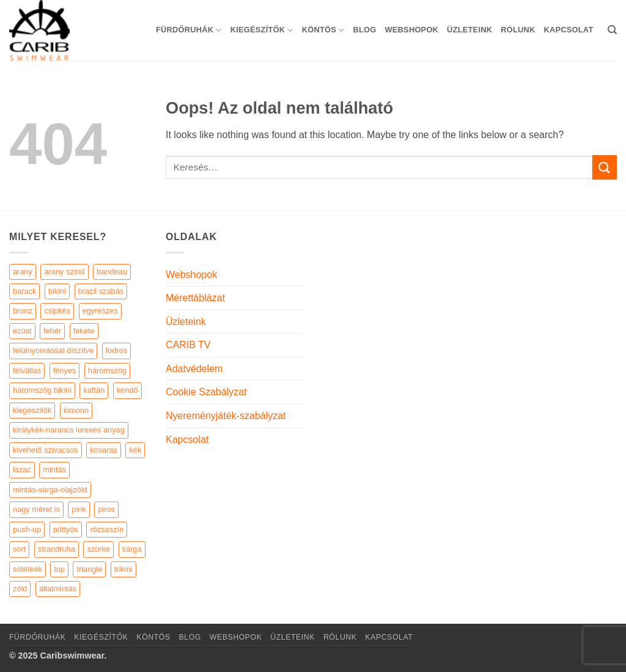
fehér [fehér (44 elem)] (52, 331)
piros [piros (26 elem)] (106, 509)
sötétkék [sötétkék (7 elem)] (28, 569)
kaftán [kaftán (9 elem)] (94, 390)
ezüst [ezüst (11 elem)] (22, 331)
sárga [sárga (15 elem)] (132, 549)
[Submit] (605, 167)
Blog (364, 30)
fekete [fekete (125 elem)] (84, 331)
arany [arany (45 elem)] (23, 272)
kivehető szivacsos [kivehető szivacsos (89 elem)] (46, 450)
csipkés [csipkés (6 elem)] (57, 311)
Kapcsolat (568, 30)
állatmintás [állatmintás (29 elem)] (58, 589)
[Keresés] (612, 30)
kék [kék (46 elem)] (135, 450)
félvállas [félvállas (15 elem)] (27, 371)
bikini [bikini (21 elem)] (57, 291)
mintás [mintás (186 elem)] (54, 469)
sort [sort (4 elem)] (19, 549)
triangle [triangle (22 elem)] (89, 569)
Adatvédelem (194, 369)
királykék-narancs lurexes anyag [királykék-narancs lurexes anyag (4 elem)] (69, 430)
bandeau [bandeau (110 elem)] (112, 272)
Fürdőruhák (189, 30)
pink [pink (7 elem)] (79, 509)
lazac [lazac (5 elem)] (22, 469)
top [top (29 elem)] (59, 569)
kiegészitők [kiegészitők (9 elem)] (32, 410)
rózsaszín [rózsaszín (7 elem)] (107, 529)
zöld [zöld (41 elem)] (20, 589)
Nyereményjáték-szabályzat (226, 416)
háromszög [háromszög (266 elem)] (107, 371)
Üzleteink (469, 30)
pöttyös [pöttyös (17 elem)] (66, 529)
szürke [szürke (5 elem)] (98, 549)
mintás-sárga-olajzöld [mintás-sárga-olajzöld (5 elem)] (50, 490)
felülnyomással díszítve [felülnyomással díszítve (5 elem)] (53, 350)
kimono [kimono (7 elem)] (76, 410)
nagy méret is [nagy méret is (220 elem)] (36, 509)
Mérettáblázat (195, 298)
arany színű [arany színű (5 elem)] (64, 272)
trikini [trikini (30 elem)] (123, 569)
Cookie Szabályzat (206, 392)
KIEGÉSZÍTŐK (262, 30)
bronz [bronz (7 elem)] (23, 311)
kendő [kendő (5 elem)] (127, 390)
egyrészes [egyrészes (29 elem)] (100, 311)
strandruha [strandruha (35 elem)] (57, 549)
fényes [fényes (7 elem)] (65, 371)
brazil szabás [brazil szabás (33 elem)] (101, 291)
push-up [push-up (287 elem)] (27, 529)
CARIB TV (188, 345)
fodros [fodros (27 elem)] (117, 350)
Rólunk (518, 30)
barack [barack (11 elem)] (24, 291)
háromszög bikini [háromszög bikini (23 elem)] (42, 390)
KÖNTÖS (323, 30)
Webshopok (411, 30)
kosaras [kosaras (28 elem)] (104, 450)
